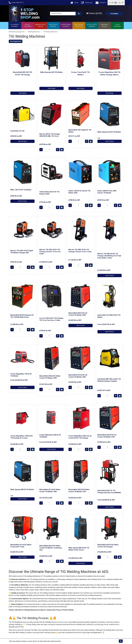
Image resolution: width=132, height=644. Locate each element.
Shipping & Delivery (45, 605)
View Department (16, 41)
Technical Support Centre (47, 611)
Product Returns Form (46, 619)
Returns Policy (73, 605)
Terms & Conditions (75, 602)
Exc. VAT (121, 3)
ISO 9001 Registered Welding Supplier (51, 613)
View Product (22, 121)
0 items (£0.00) (94, 13)
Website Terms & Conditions (78, 600)
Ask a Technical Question (47, 608)
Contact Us (101, 3)
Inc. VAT (111, 3)
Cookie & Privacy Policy (76, 608)
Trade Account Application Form (50, 616)
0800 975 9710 (83, 548)
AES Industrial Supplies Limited (23, 625)
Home (74, 3)
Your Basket (114, 14)
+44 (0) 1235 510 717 (16, 3)
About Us (42, 600)
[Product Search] (79, 14)
